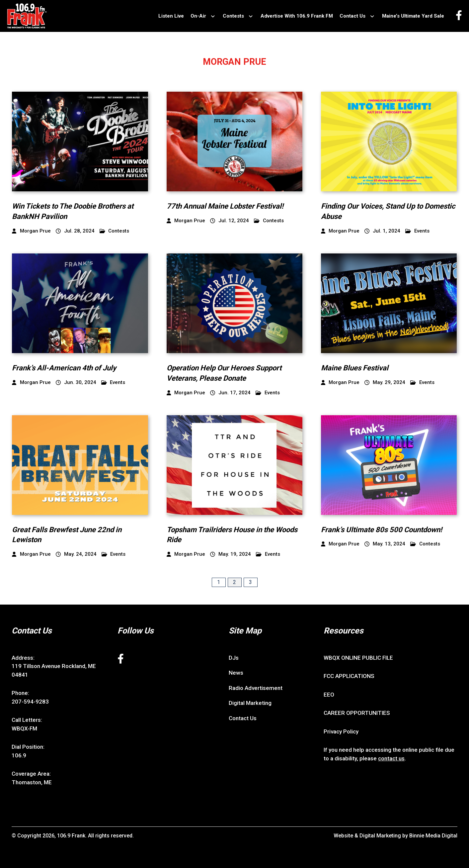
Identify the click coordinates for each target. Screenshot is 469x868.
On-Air (198, 16)
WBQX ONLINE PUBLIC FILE (358, 658)
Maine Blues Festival (355, 368)
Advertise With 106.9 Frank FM (297, 16)
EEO (329, 695)
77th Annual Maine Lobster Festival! (225, 206)
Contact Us (352, 16)
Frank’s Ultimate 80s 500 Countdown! (382, 530)
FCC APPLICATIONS (349, 676)
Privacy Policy (341, 731)
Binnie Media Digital (433, 836)
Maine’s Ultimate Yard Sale (413, 16)
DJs (234, 658)
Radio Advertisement (256, 688)
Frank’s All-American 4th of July (64, 368)
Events (417, 231)
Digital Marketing (250, 703)
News (236, 673)
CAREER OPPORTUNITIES (357, 713)
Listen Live (171, 16)
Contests (233, 16)
